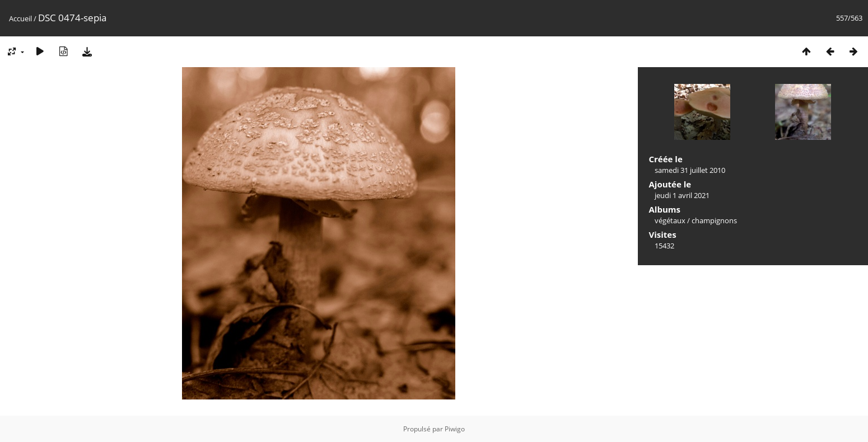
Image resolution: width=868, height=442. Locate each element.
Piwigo (455, 429)
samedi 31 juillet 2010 (690, 170)
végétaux (670, 220)
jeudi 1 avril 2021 (682, 195)
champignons (714, 220)
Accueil (20, 18)
